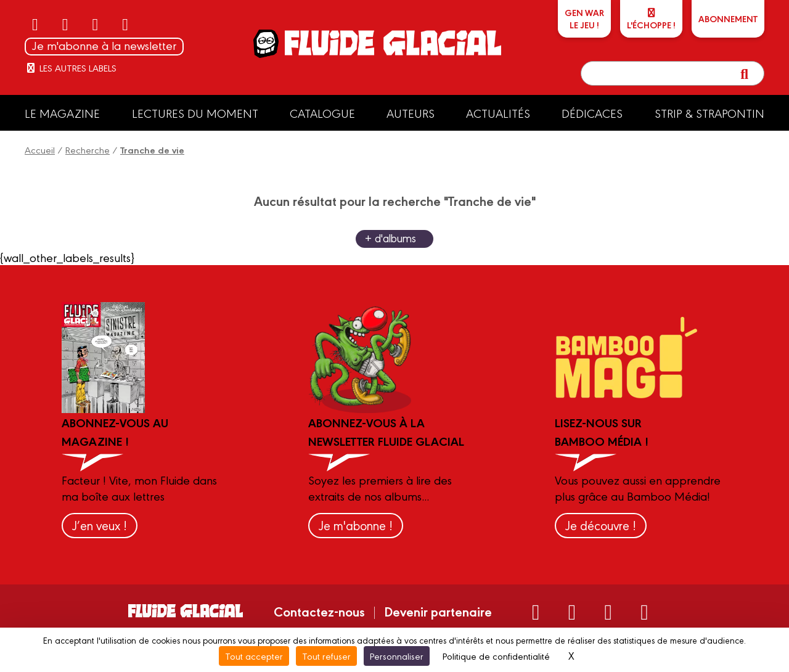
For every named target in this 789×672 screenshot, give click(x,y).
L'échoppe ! (651, 19)
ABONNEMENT (728, 18)
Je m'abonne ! (356, 525)
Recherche (88, 150)
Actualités (498, 113)
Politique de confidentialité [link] (496, 656)
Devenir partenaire (438, 611)
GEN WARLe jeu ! (584, 18)
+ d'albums (390, 238)
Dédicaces (592, 113)
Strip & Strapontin (709, 113)
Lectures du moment (195, 113)
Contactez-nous (319, 611)
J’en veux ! (100, 525)
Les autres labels (71, 68)
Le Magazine (62, 113)
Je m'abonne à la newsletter (104, 45)
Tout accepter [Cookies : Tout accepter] (254, 656)
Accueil (40, 150)
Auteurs (411, 113)
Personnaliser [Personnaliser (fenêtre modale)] (397, 656)
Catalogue (322, 113)
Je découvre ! (601, 525)
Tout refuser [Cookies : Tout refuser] (326, 656)
